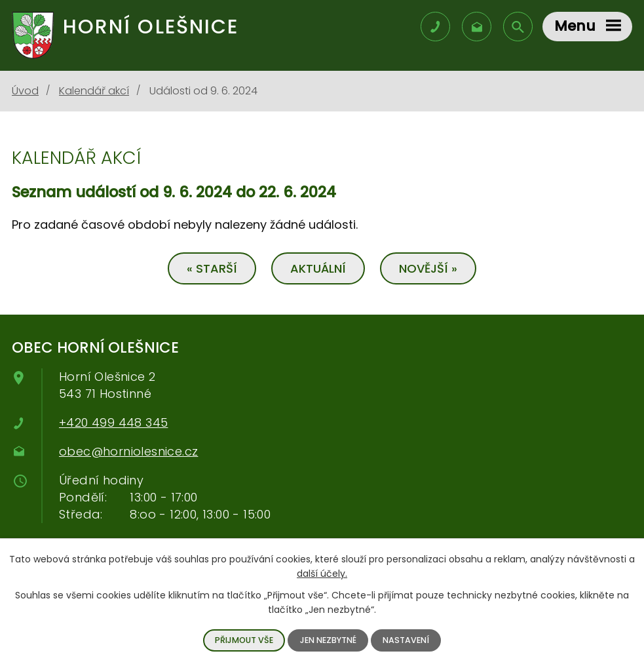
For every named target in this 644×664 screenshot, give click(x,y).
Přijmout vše (244, 640)
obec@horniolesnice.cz (128, 451)
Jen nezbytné (328, 640)
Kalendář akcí (94, 91)
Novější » (428, 268)
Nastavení (406, 640)
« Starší (212, 268)
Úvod (25, 91)
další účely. (322, 574)
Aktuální (318, 268)
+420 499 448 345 (113, 422)
